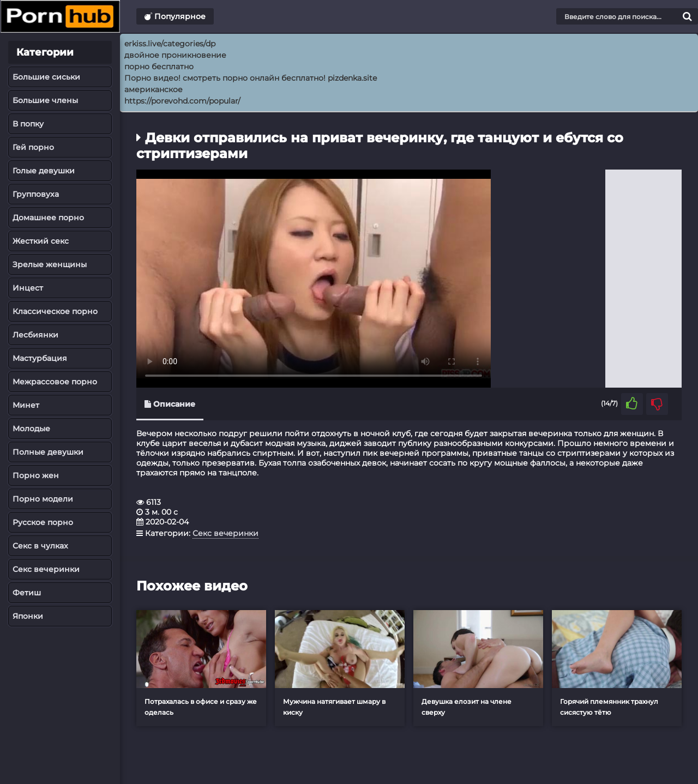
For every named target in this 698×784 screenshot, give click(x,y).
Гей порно (33, 147)
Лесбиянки (35, 335)
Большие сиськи (46, 77)
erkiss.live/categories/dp (170, 44)
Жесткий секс (41, 241)
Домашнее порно (48, 218)
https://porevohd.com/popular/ (182, 101)
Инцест (28, 288)
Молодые (31, 429)
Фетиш (27, 593)
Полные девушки (48, 452)
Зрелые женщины (50, 264)
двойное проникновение (175, 55)
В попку (28, 124)
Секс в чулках (40, 546)
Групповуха (36, 194)
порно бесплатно (159, 67)
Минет (26, 405)
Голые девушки (44, 171)
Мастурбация (40, 358)
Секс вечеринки (46, 569)
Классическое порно (55, 311)
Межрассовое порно (55, 382)
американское (154, 89)
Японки (28, 616)
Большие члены (45, 100)
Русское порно (43, 522)
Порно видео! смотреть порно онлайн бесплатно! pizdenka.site (251, 78)
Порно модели (43, 499)
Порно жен (36, 475)
